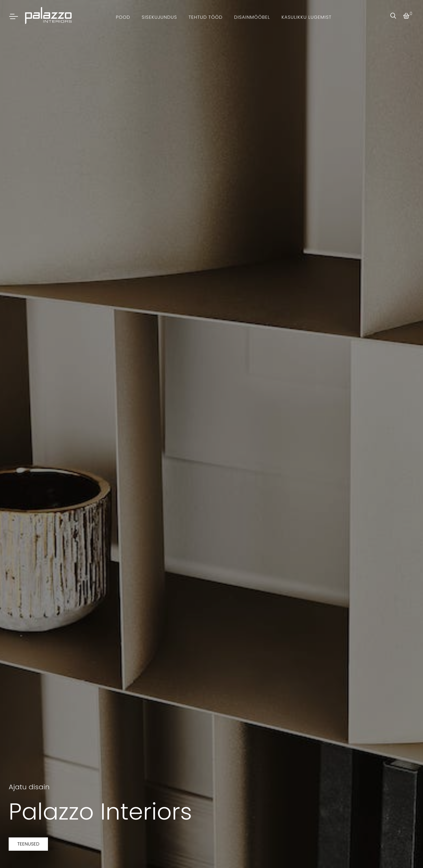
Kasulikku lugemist (306, 17)
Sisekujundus (159, 17)
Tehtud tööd (206, 17)
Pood (123, 17)
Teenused (28, 844)
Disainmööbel (252, 17)
